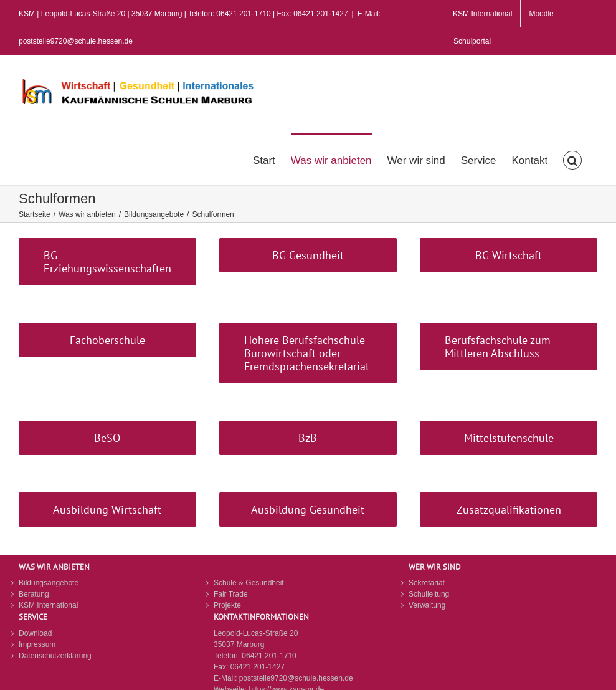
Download (35, 633)
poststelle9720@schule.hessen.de (296, 678)
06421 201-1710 (269, 656)
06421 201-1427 (258, 667)
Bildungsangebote (49, 583)
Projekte (227, 605)
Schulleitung (429, 594)
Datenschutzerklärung (55, 656)
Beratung (34, 594)
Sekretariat (427, 583)
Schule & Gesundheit (249, 583)
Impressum (37, 644)
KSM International (48, 605)
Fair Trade (231, 594)
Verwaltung (427, 605)
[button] (572, 159)
